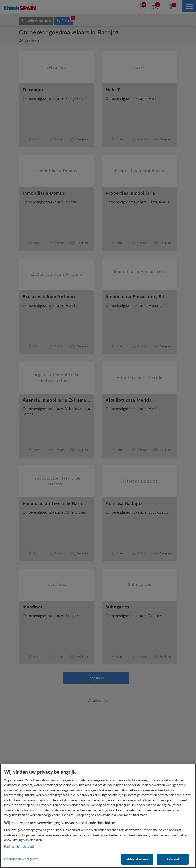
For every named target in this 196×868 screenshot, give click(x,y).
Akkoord (173, 859)
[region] (98, 816)
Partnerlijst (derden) (19, 846)
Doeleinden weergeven (21, 859)
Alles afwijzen (137, 859)
